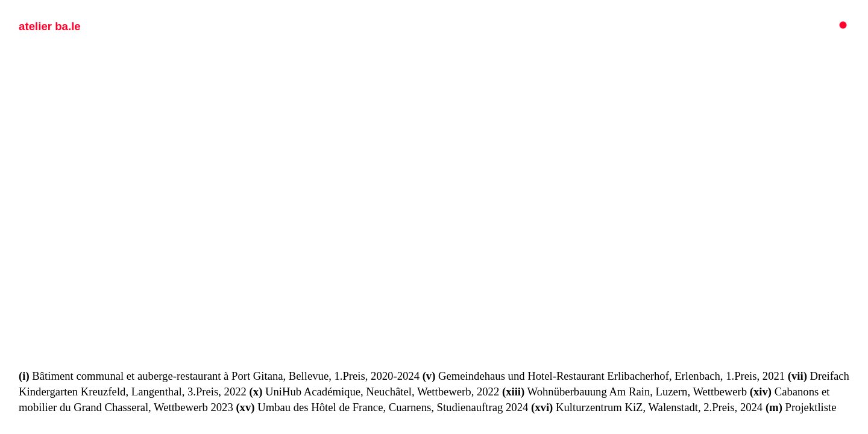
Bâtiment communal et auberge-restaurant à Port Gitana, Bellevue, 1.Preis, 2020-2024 (219, 376)
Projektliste (801, 407)
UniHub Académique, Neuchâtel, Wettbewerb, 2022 (375, 392)
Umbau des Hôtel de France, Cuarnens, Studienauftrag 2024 (382, 407)
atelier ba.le (50, 26)
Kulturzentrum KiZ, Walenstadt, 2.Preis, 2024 (647, 407)
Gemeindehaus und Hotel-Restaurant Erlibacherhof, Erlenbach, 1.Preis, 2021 (604, 376)
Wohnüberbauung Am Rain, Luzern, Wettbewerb (624, 392)
